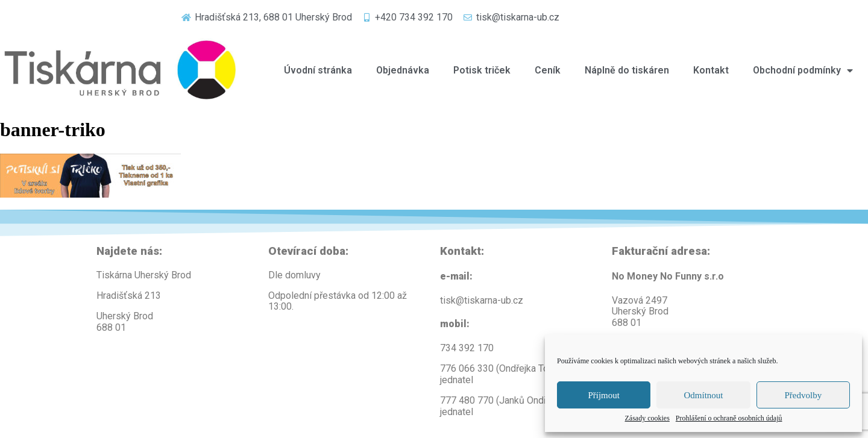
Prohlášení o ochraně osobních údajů (729, 418)
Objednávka (403, 70)
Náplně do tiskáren (627, 70)
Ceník (548, 70)
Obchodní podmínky (803, 70)
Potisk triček (482, 70)
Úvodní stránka (318, 70)
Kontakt (711, 70)
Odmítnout (703, 395)
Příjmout (604, 395)
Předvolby (803, 395)
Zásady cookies (647, 418)
